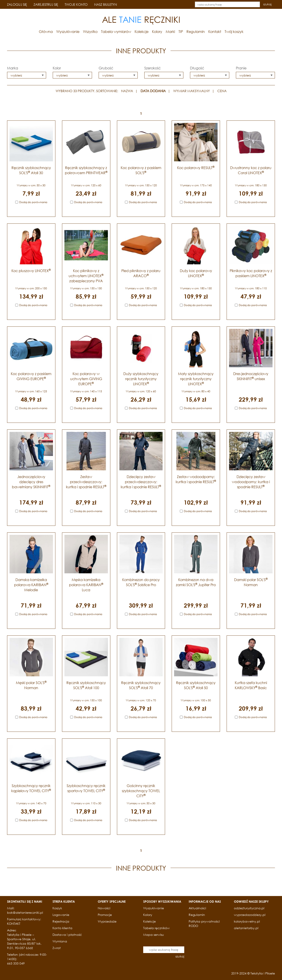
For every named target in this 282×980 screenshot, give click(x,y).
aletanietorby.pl (246, 928)
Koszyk (57, 908)
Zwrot (57, 948)
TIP (181, 31)
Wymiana (60, 941)
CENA (222, 91)
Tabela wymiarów (116, 31)
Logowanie (61, 915)
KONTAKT (14, 924)
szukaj (267, 4)
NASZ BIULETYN (106, 4)
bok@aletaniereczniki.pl (25, 912)
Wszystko (90, 31)
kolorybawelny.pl (247, 921)
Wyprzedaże (107, 921)
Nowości (104, 908)
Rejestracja (61, 921)
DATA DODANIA (153, 91)
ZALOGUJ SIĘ (17, 4)
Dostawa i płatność (67, 935)
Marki (170, 31)
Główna (46, 31)
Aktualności (197, 908)
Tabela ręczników (156, 928)
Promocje (105, 915)
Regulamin (196, 31)
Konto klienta (62, 928)
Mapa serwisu (154, 935)
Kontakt (215, 31)
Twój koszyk (234, 31)
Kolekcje (142, 31)
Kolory (157, 31)
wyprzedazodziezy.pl (250, 915)
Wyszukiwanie (68, 31)
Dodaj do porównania (33, 202)
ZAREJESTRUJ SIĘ (46, 4)
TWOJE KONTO (76, 4)
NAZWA (127, 91)
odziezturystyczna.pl (249, 908)
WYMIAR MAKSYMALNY (192, 91)
